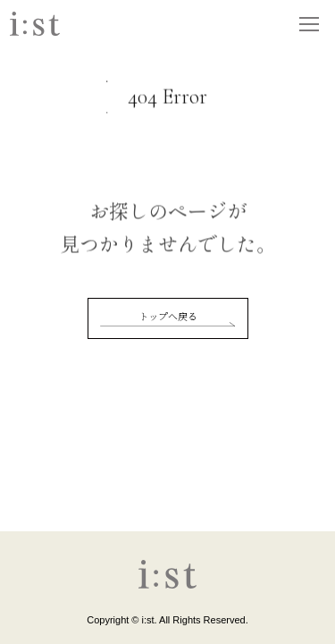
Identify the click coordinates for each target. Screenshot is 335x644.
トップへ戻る (168, 316)
